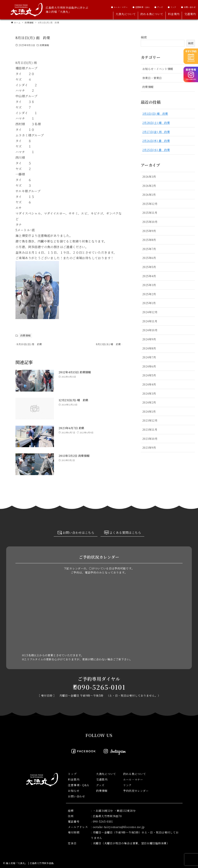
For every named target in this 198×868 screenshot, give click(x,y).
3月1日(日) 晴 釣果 (155, 113)
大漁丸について (106, 774)
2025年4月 (149, 276)
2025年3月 (149, 285)
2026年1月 (149, 195)
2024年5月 (149, 375)
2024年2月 (149, 402)
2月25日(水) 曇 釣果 (156, 150)
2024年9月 (149, 339)
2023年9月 (149, 447)
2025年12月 (150, 204)
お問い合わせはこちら (76, 533)
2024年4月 (149, 384)
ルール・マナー (133, 779)
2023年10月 (150, 439)
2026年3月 (149, 176)
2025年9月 (149, 231)
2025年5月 (149, 267)
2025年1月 (149, 303)
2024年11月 (150, 321)
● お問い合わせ (188, 7)
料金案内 (74, 779)
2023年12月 (150, 420)
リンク (127, 785)
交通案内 (102, 779)
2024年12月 (150, 312)
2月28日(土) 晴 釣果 (156, 123)
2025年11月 (150, 213)
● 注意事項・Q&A (141, 7)
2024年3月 (149, 393)
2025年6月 (149, 258)
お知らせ (74, 791)
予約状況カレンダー (136, 791)
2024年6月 (149, 366)
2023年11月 (150, 429)
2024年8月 (149, 348)
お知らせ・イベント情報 (158, 69)
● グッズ (159, 7)
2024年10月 (150, 330)
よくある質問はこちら (122, 533)
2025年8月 (149, 240)
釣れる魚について (135, 774)
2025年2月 (149, 294)
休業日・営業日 (152, 78)
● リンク (172, 7)
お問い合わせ (76, 796)
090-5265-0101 (101, 687)
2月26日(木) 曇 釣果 (156, 141)
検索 (144, 37)
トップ (72, 774)
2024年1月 (149, 411)
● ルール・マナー (119, 7)
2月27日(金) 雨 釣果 (156, 132)
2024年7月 (149, 357)
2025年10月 (150, 222)
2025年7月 (149, 249)
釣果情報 (44, 45)
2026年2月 (149, 186)
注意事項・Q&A (78, 785)
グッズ (100, 785)
